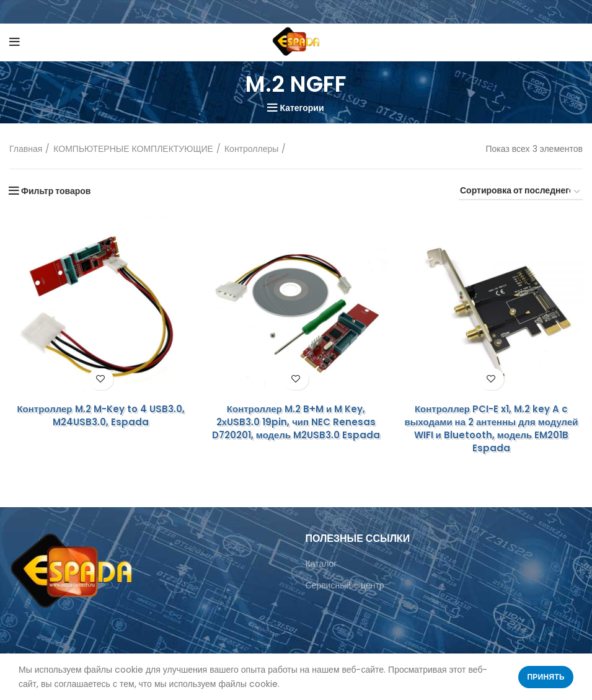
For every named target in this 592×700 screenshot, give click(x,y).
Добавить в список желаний (101, 379)
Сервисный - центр (345, 585)
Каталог (321, 564)
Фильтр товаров (56, 191)
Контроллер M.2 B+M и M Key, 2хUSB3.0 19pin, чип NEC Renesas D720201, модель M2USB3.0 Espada (296, 422)
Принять (546, 677)
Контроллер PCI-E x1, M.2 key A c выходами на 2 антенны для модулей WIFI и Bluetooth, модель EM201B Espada (491, 428)
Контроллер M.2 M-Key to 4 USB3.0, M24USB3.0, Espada (100, 415)
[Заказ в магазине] (521, 193)
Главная (26, 149)
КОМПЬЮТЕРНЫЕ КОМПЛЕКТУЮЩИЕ (133, 149)
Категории (302, 108)
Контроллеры (251, 149)
